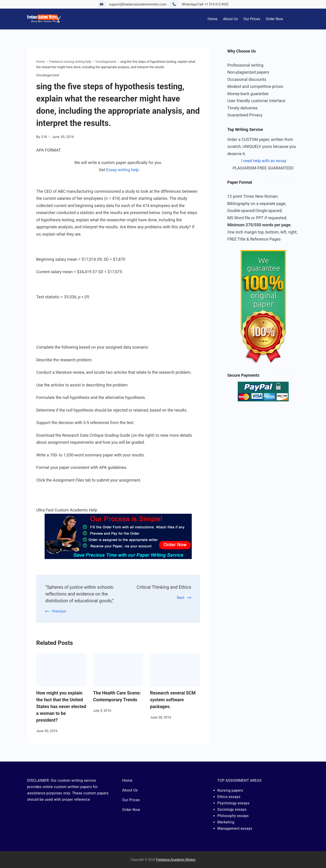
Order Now (274, 19)
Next (181, 598)
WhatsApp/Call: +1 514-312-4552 (205, 4)
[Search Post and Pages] (297, 19)
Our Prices (252, 19)
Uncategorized (48, 75)
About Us (230, 19)
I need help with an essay (264, 161)
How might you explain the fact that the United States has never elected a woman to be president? (61, 706)
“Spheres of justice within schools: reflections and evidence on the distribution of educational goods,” (80, 594)
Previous (59, 611)
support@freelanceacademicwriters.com (138, 4)
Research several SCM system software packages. (173, 700)
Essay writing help (122, 170)
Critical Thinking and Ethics (164, 587)
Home (212, 19)
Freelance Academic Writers (176, 860)
